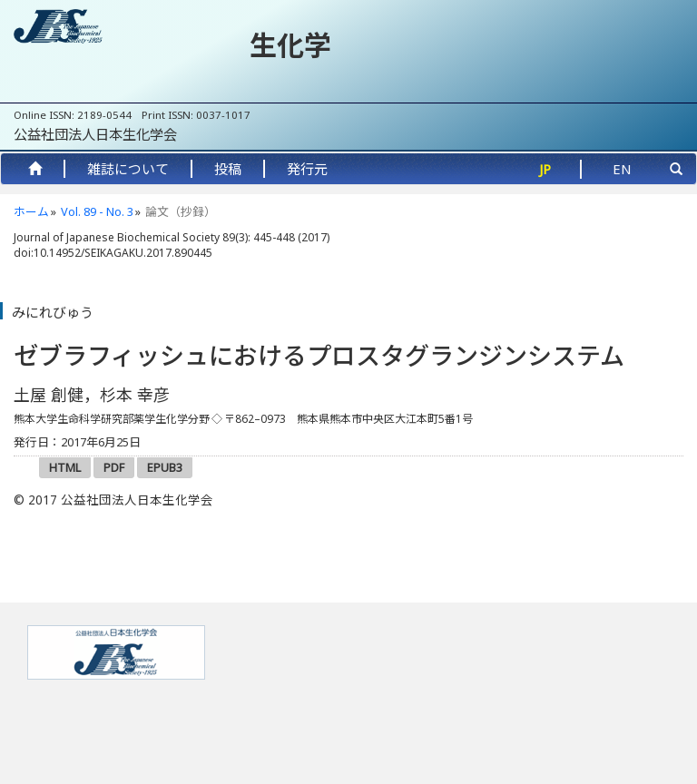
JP (545, 169)
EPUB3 (165, 467)
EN (622, 169)
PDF (114, 467)
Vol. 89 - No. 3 (97, 211)
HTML (65, 467)
